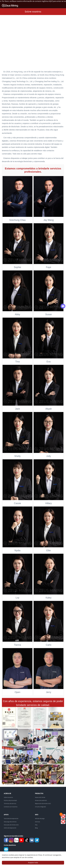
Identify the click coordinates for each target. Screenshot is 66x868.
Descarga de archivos (10, 822)
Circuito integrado (40, 807)
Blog (36, 828)
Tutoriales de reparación (11, 819)
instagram (11, 840)
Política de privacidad (10, 801)
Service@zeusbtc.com (6, 849)
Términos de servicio (10, 804)
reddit (16, 840)
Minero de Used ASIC (41, 801)
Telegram (37, 840)
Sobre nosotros (8, 797)
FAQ (36, 825)
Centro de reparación (10, 828)
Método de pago (40, 819)
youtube (21, 840)
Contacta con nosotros (11, 807)
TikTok (27, 840)
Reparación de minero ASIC (43, 804)
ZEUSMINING (10, 6)
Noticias (37, 822)
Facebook (6, 840)
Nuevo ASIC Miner (40, 797)
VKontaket (32, 840)
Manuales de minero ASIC (11, 825)
